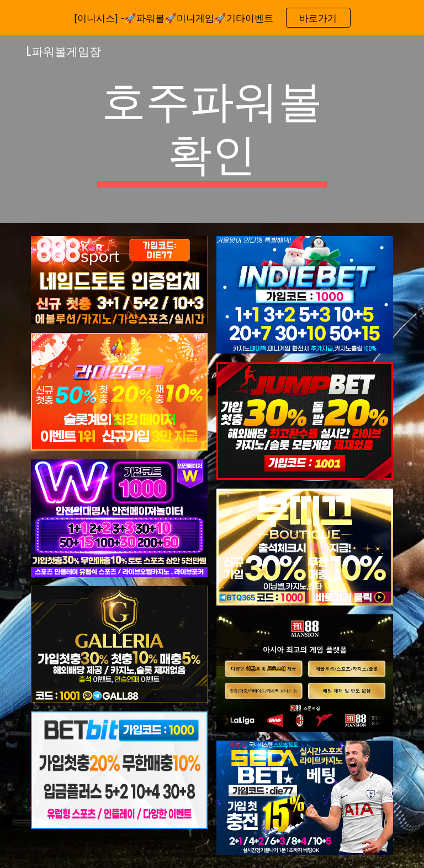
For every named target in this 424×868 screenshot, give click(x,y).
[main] (212, 129)
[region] (212, 18)
